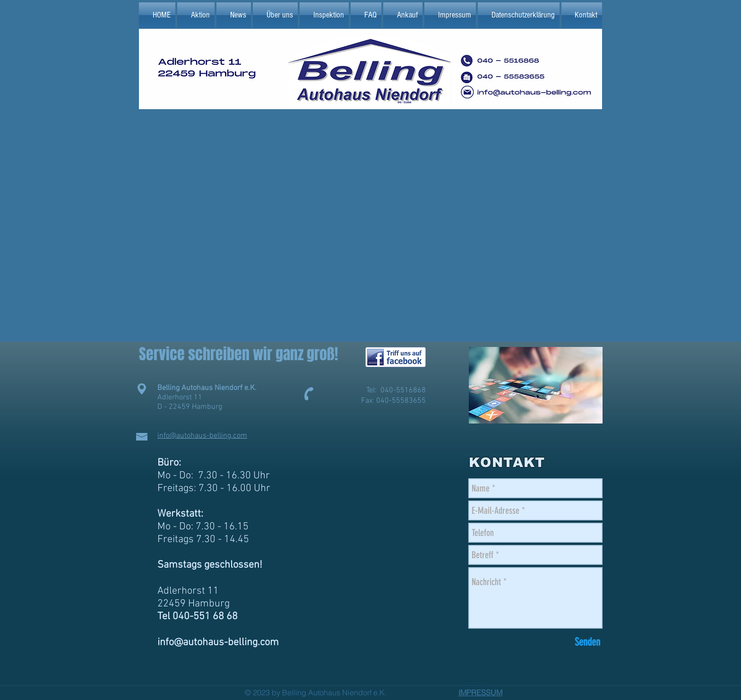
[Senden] (587, 642)
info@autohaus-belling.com (202, 436)
